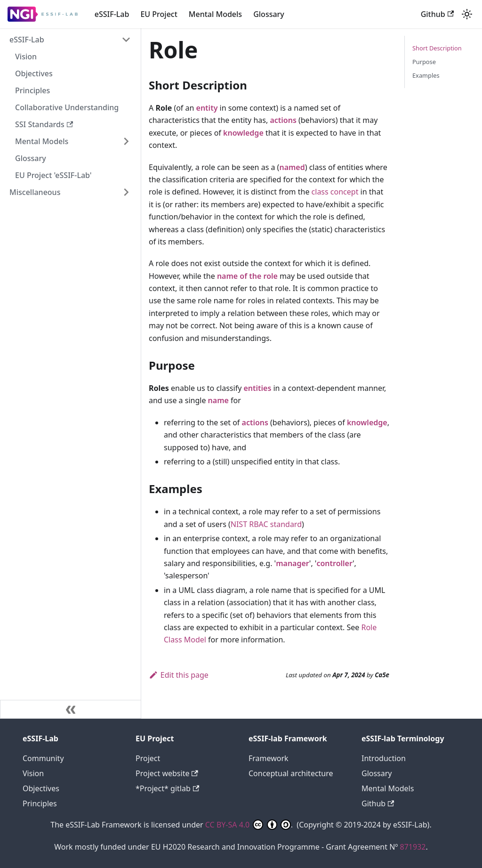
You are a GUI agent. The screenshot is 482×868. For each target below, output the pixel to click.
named (292, 167)
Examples (426, 75)
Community (43, 758)
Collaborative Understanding (67, 107)
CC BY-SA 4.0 (248, 825)
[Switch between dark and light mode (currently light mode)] (467, 14)
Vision (26, 57)
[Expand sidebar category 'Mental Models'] (126, 141)
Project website (167, 773)
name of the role (247, 276)
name (218, 400)
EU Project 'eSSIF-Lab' (53, 175)
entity (207, 108)
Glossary (269, 14)
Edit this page (179, 675)
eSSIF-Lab (112, 14)
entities (257, 388)
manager (293, 563)
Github (437, 14)
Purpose (424, 62)
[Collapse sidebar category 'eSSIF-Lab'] (126, 40)
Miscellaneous (35, 192)
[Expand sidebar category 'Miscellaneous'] (126, 192)
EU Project (159, 14)
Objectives (34, 73)
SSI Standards (44, 124)
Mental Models (215, 14)
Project (148, 758)
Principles (32, 90)
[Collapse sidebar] (71, 709)
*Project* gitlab (167, 788)
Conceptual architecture (291, 773)
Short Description (437, 48)
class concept (335, 192)
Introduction (384, 758)
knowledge (243, 133)
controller (334, 563)
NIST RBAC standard (266, 524)
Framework (269, 758)
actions (283, 120)
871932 (413, 847)
